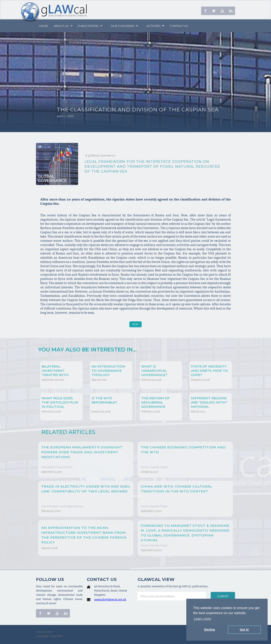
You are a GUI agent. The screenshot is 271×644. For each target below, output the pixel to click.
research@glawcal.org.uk (110, 600)
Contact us (179, 26)
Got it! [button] (244, 630)
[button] (63, 26)
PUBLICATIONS (88, 26)
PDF (135, 324)
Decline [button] (210, 630)
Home (43, 26)
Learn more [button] (202, 619)
